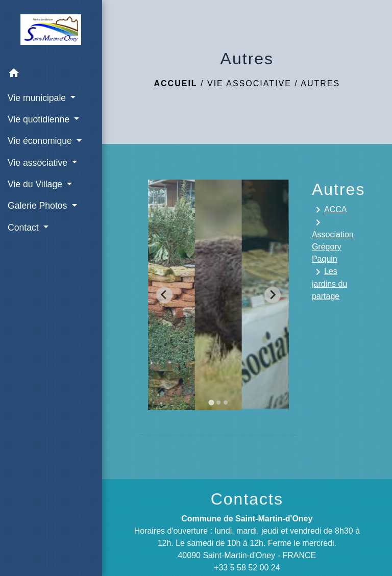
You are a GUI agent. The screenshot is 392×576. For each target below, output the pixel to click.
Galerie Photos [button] (39, 206)
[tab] (211, 402)
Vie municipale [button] (38, 98)
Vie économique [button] (41, 141)
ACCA (329, 210)
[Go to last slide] (164, 295)
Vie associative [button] (39, 163)
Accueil (176, 83)
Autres (320, 83)
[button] (51, 75)
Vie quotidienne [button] (40, 119)
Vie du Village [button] (36, 184)
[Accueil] (51, 32)
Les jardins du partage (329, 283)
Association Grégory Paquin (333, 240)
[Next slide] (273, 295)
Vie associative (249, 83)
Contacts (247, 499)
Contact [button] (24, 228)
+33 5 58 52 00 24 (247, 568)
